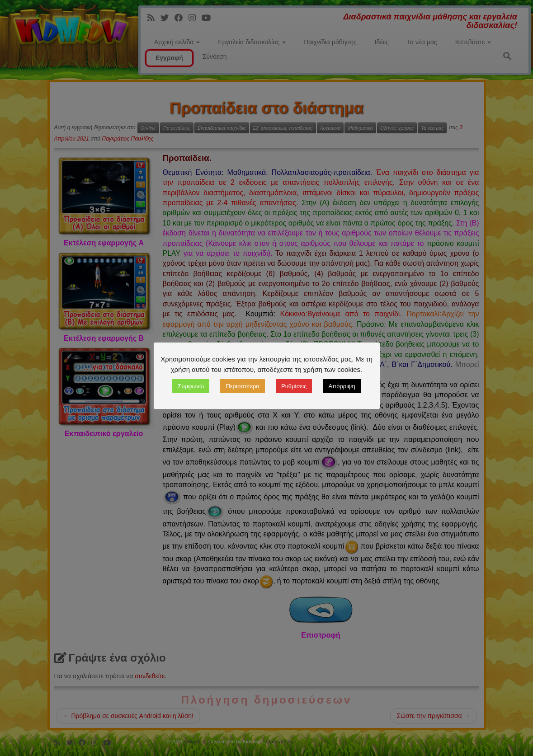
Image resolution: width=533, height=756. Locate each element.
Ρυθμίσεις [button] (294, 386)
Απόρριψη (342, 386)
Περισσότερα (242, 386)
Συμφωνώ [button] (191, 386)
